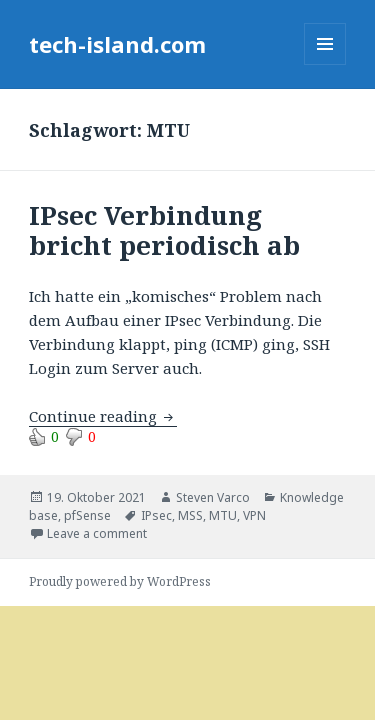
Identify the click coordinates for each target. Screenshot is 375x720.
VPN (254, 515)
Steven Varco (213, 497)
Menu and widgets (325, 64)
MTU (223, 515)
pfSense (87, 515)
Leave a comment (97, 533)
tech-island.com (117, 44)
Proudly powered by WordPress (120, 581)
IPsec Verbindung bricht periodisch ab (164, 230)
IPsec (156, 515)
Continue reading (103, 416)
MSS (190, 515)
